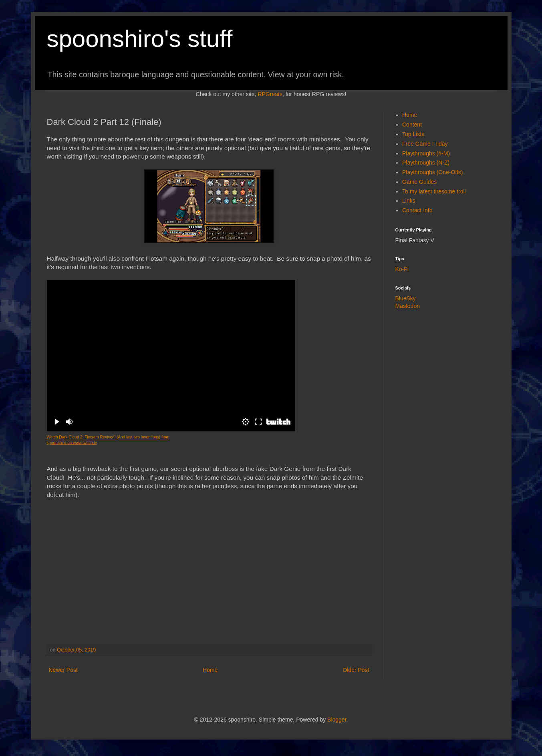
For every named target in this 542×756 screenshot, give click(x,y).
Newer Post (63, 670)
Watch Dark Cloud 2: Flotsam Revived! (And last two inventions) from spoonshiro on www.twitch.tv (108, 440)
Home (210, 670)
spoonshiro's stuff (140, 39)
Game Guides (419, 182)
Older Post (356, 670)
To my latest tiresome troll (434, 191)
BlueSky (406, 298)
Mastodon (408, 306)
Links (409, 201)
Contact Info (417, 210)
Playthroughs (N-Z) (426, 163)
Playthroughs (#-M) (426, 153)
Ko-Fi (402, 269)
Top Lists (413, 134)
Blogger (337, 720)
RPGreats (270, 94)
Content (412, 125)
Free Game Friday (425, 144)
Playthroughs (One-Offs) (432, 172)
